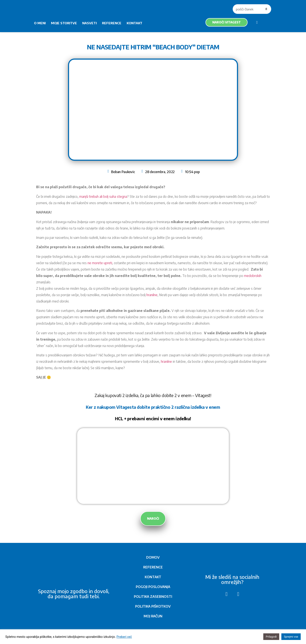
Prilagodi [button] (271, 637)
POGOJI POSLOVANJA (153, 587)
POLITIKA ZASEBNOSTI (153, 597)
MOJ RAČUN (153, 616)
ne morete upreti (100, 263)
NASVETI (89, 23)
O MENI (40, 23)
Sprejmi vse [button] (291, 637)
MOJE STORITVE (64, 23)
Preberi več (124, 637)
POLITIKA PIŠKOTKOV (153, 606)
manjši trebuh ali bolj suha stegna (103, 196)
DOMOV (153, 557)
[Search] (266, 9)
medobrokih (253, 276)
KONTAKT (135, 23)
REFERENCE (112, 23)
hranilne (152, 295)
